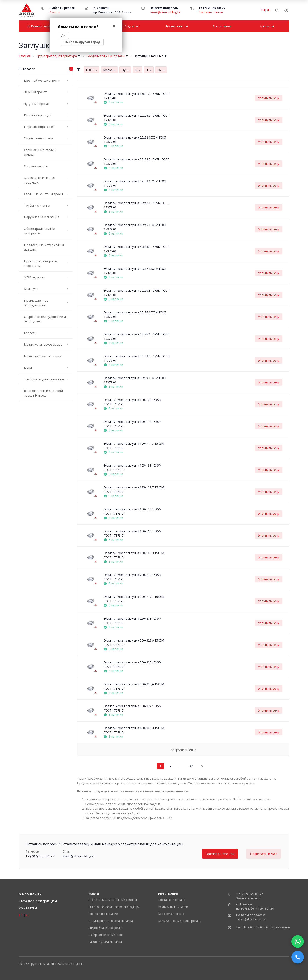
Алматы (55, 12)
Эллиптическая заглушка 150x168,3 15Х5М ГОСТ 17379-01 (134, 555)
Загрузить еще (183, 750)
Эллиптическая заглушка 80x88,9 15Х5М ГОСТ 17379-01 (137, 358)
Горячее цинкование (103, 914)
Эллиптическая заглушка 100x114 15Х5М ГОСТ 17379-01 (133, 424)
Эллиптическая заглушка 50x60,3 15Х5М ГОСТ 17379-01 (137, 293)
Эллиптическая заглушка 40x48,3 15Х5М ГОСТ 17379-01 (137, 249)
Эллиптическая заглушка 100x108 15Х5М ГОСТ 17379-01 (133, 402)
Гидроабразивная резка (105, 928)
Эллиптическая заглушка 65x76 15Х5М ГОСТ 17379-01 (135, 315)
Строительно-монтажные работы (113, 900)
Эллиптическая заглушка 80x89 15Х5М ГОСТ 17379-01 (135, 380)
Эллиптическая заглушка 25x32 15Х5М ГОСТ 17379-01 (135, 140)
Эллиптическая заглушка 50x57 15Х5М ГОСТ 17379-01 (135, 271)
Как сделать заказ (171, 914)
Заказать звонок (211, 12)
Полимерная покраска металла (111, 921)
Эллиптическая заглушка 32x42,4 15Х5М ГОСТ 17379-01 (137, 205)
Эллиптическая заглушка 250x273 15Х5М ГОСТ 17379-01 (133, 621)
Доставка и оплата (172, 900)
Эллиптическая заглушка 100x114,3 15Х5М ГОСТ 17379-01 (134, 446)
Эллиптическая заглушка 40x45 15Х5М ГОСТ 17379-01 (135, 227)
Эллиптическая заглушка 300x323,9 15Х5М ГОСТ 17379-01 (134, 643)
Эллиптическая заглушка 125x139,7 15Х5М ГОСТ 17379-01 (134, 489)
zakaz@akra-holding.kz (165, 12)
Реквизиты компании (173, 907)
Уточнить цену (269, 98)
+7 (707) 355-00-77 (212, 8)
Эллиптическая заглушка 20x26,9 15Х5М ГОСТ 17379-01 (137, 118)
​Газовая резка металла (105, 942)
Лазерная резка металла (106, 935)
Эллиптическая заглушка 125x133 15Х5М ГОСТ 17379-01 (133, 468)
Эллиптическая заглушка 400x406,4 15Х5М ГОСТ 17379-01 (134, 730)
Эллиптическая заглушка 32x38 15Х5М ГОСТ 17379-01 (135, 183)
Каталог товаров (41, 26)
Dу (124, 70)
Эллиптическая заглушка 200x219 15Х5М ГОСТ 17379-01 (133, 577)
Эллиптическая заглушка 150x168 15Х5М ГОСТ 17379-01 (133, 533)
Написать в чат (264, 854)
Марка (108, 70)
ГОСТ (90, 70)
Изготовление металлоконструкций (114, 907)
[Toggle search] (277, 10)
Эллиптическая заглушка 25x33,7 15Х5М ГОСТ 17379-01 (137, 161)
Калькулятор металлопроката (180, 921)
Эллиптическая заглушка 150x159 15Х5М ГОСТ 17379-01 (133, 511)
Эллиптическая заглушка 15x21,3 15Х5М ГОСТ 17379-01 (137, 96)
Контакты (28, 908)
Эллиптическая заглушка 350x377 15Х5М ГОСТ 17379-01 (133, 708)
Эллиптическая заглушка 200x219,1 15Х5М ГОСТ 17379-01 (134, 599)
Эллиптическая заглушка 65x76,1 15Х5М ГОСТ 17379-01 (137, 336)
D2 (160, 70)
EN (263, 10)
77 (191, 766)
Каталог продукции (38, 901)
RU (268, 10)
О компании (30, 894)
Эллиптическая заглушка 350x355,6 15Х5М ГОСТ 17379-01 (134, 686)
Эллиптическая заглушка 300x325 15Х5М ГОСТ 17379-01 (133, 664)
